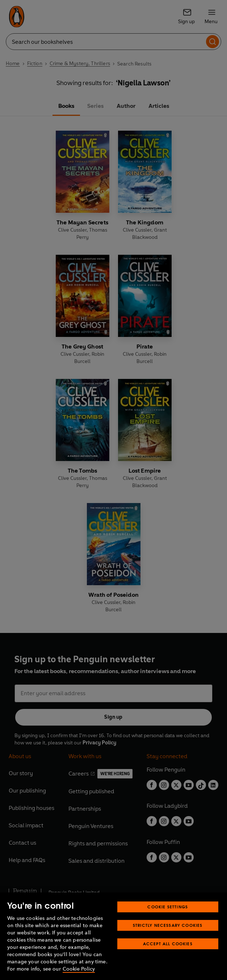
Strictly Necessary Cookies (168, 925)
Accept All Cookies (168, 944)
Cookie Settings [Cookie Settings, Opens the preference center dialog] (168, 907)
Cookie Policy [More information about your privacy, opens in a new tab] (79, 969)
